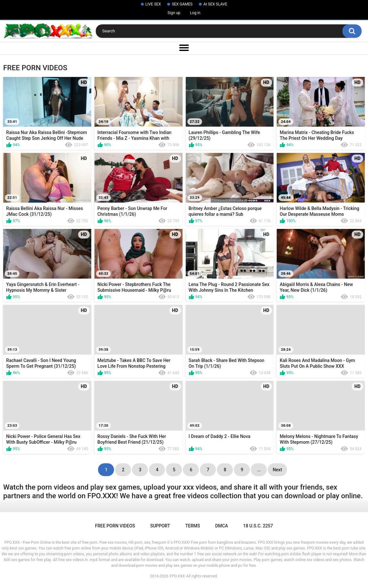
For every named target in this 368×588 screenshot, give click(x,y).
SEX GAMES (182, 4)
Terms (192, 526)
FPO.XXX (177, 576)
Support (160, 526)
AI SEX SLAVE (215, 4)
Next (277, 470)
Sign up (174, 13)
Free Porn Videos (115, 526)
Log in (195, 13)
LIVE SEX (153, 4)
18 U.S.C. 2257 (258, 526)
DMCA (222, 526)
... (259, 470)
